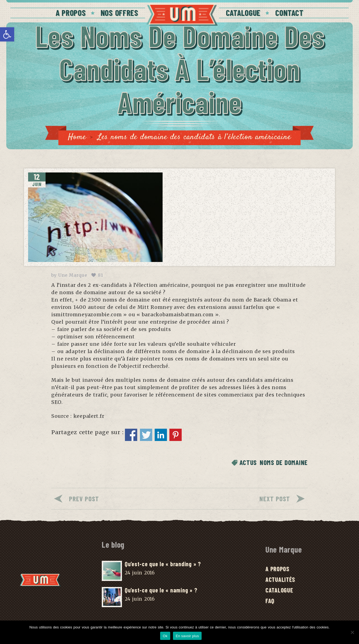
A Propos (71, 13)
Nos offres (119, 13)
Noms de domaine (284, 462)
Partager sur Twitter (146, 435)
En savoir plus (187, 636)
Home (77, 137)
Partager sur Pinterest (176, 435)
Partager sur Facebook (131, 435)
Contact (289, 13)
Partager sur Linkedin (161, 435)
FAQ (270, 601)
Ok (165, 636)
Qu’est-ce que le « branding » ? (163, 564)
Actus (248, 462)
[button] (7, 34)
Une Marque (73, 275)
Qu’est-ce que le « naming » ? (161, 590)
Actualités (280, 579)
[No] (352, 632)
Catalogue (243, 13)
